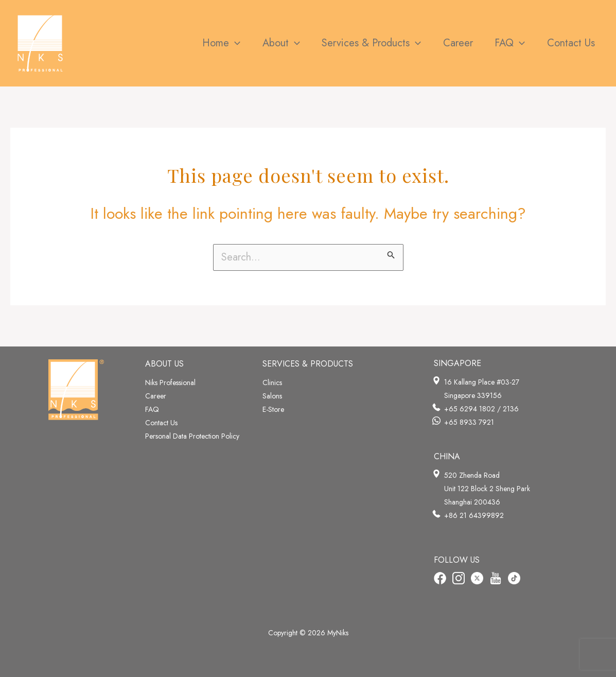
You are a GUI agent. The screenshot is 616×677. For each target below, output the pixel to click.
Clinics (272, 383)
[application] (214, 43)
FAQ (152, 409)
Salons (272, 396)
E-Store (273, 409)
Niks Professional (170, 383)
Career (156, 396)
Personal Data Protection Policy (192, 436)
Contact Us (161, 423)
